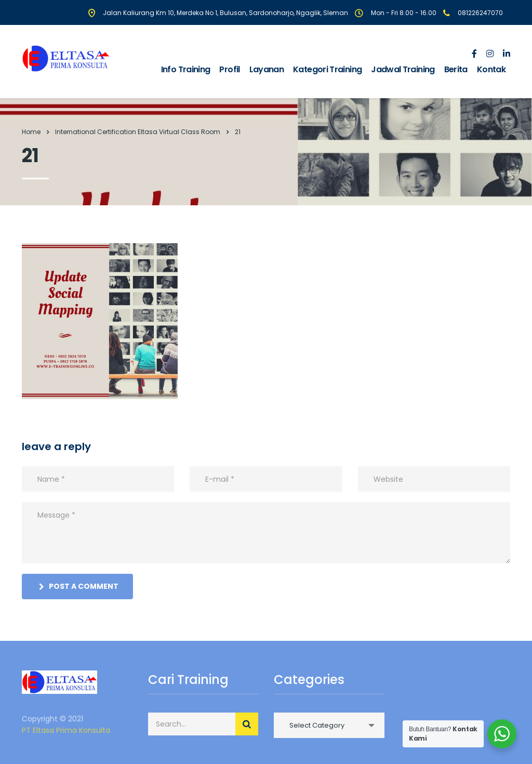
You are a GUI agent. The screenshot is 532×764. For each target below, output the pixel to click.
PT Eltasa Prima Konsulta (66, 730)
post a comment (79, 586)
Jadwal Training (403, 69)
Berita (456, 69)
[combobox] (329, 725)
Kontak (491, 69)
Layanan (267, 69)
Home (31, 132)
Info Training (186, 69)
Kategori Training (327, 69)
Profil (229, 69)
